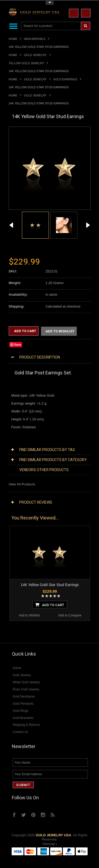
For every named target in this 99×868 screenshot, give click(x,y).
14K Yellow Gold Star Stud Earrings (50, 585)
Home (13, 39)
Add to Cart (25, 331)
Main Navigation (13, 26)
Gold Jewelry (35, 55)
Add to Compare (70, 616)
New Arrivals (35, 39)
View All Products (22, 485)
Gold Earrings (65, 79)
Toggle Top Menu (50, 3)
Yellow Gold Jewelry (27, 63)
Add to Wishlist (60, 331)
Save (18, 345)
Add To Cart (50, 605)
